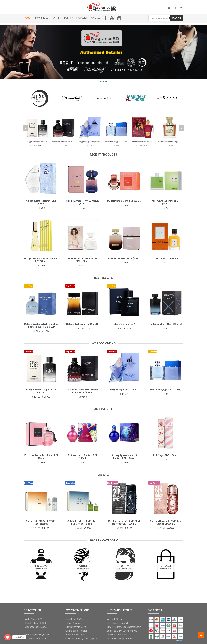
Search (176, 18)
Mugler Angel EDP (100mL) (90, 142)
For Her (69, 18)
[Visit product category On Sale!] (166, 561)
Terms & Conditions (117, 631)
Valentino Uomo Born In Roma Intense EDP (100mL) (64, 142)
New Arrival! (41, 18)
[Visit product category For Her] (83, 561)
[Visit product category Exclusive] (41, 561)
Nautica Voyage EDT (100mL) (117, 142)
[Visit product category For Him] (124, 561)
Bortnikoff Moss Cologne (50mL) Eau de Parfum (170, 142)
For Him (56, 18)
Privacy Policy (114, 635)
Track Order (116, 616)
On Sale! (96, 18)
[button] (101, 81)
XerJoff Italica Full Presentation (143, 142)
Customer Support (119, 620)
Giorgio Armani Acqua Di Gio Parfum (37, 142)
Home (27, 18)
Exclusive (82, 18)
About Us (128, 635)
